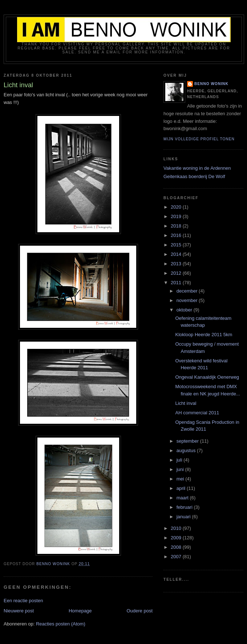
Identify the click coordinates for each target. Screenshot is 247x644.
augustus (187, 450)
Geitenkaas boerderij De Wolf (194, 176)
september (188, 441)
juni (181, 469)
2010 (177, 528)
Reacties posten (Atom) (61, 624)
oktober (185, 310)
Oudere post (139, 611)
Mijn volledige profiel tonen (199, 139)
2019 (177, 216)
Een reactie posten (23, 601)
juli (180, 460)
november (188, 300)
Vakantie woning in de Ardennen (197, 168)
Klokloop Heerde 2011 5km (204, 335)
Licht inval (186, 403)
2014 (177, 254)
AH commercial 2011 (197, 413)
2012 (177, 273)
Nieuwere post (19, 611)
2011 (177, 283)
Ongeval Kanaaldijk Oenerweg (207, 377)
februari (185, 507)
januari (184, 517)
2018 (177, 226)
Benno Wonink (211, 84)
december (188, 291)
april (182, 488)
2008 (177, 547)
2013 (177, 264)
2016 (177, 235)
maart (183, 498)
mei (181, 479)
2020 (177, 207)
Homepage (80, 611)
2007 (177, 557)
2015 (177, 245)
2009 (177, 538)
